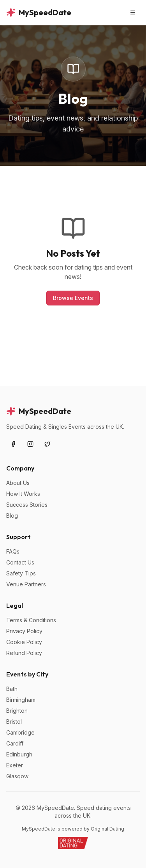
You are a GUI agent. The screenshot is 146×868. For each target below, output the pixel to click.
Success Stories (27, 505)
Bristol (14, 722)
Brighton (17, 711)
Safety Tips (21, 573)
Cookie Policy (24, 642)
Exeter (15, 765)
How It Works (23, 494)
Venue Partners (26, 584)
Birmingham (21, 700)
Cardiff (15, 743)
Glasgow (17, 776)
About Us (18, 483)
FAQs (13, 551)
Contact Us (20, 562)
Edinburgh (19, 754)
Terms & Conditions (31, 620)
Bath (12, 689)
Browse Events (73, 298)
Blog (12, 516)
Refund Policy (24, 653)
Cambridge (20, 732)
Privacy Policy (24, 631)
